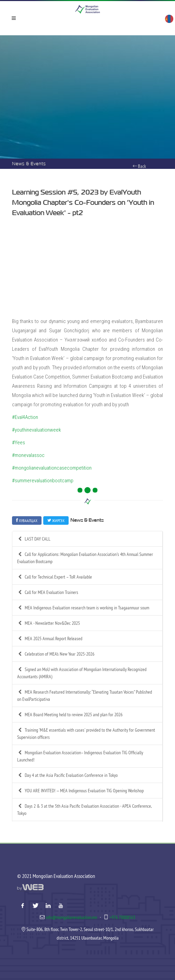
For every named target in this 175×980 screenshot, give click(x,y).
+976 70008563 (122, 917)
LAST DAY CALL (34, 539)
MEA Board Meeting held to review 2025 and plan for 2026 (70, 715)
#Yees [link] (19, 443)
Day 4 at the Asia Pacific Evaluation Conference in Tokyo (67, 775)
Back (139, 166)
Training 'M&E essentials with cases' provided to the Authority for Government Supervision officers (86, 733)
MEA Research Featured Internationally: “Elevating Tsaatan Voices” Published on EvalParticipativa (85, 695)
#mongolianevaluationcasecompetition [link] (52, 468)
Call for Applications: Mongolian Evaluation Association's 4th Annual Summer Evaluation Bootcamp (85, 558)
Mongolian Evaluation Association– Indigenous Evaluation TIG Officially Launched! (80, 756)
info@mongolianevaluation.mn (71, 917)
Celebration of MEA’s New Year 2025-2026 (56, 654)
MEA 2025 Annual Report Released (50, 639)
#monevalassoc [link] (28, 455)
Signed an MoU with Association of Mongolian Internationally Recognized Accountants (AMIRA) (82, 673)
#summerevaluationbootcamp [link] (43, 481)
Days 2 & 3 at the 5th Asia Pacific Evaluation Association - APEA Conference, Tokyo (85, 809)
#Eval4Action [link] (25, 417)
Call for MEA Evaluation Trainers (48, 592)
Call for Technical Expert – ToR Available (55, 577)
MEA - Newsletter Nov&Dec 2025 (49, 623)
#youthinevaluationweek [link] (37, 430)
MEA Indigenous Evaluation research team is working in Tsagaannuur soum (83, 608)
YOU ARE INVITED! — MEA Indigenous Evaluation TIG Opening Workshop (80, 791)
